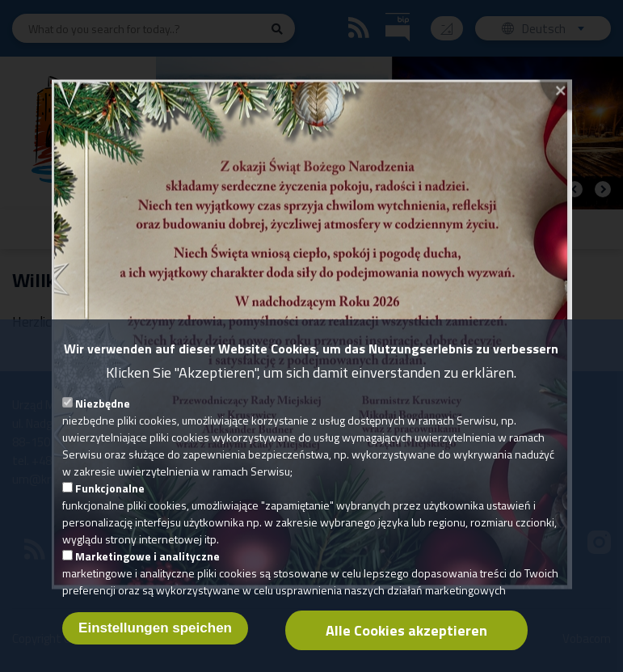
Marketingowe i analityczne (147, 573)
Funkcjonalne (110, 505)
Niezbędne (103, 420)
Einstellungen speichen (155, 645)
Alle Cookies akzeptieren (406, 647)
